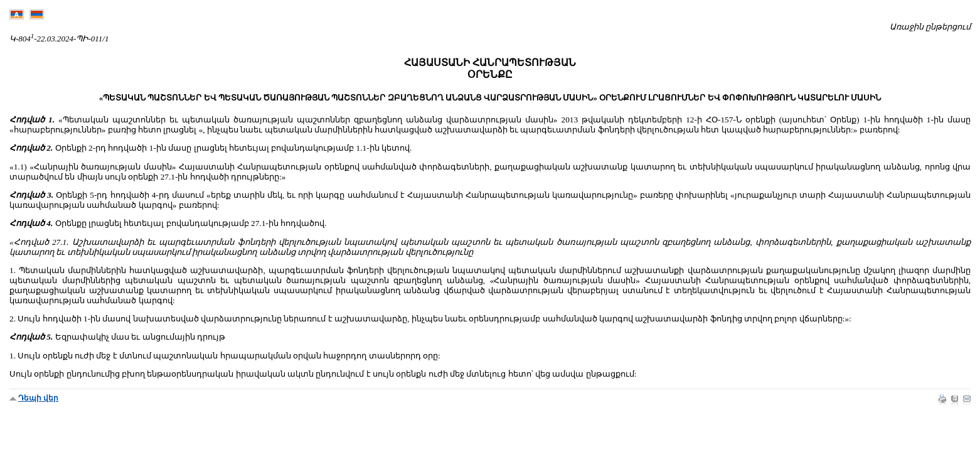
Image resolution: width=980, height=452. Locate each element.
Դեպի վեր (38, 398)
